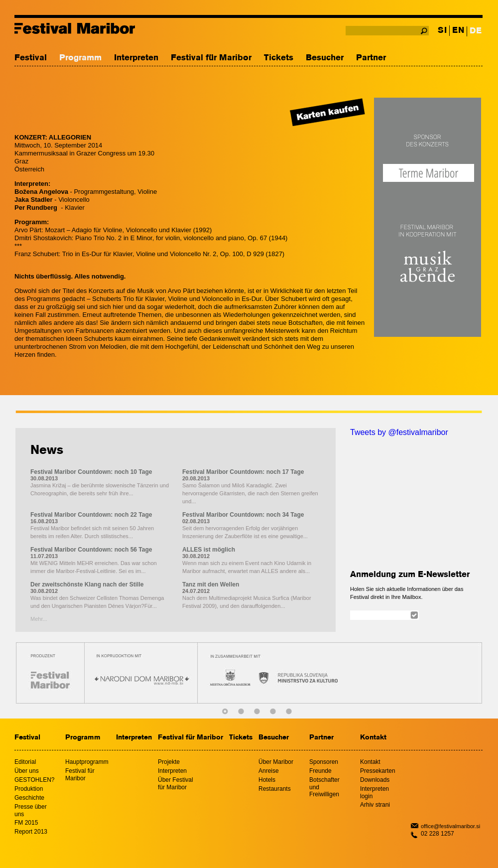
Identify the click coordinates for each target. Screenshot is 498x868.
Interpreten (136, 58)
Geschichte (29, 798)
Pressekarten (378, 771)
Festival (31, 58)
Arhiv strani (375, 805)
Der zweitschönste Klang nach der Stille (87, 584)
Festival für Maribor (211, 58)
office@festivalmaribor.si (450, 826)
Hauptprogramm (87, 762)
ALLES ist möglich (209, 550)
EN (458, 31)
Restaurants (275, 789)
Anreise (269, 771)
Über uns (27, 771)
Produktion (29, 789)
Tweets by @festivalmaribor (399, 432)
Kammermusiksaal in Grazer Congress (71, 153)
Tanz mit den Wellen (211, 584)
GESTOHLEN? (34, 780)
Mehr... (39, 619)
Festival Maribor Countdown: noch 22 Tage (91, 515)
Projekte (169, 762)
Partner (371, 58)
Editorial (25, 762)
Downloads (375, 780)
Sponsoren (324, 762)
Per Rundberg (36, 208)
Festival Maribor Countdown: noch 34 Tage (243, 515)
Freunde (320, 771)
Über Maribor (276, 762)
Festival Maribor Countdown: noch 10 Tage (91, 472)
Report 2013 (31, 832)
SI (442, 31)
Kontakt (373, 738)
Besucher (325, 58)
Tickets (279, 58)
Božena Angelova (41, 192)
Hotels (267, 780)
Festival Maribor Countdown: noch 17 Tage (243, 472)
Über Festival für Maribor (176, 784)
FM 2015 (26, 823)
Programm (80, 58)
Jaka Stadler (34, 200)
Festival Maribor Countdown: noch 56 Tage (91, 550)
